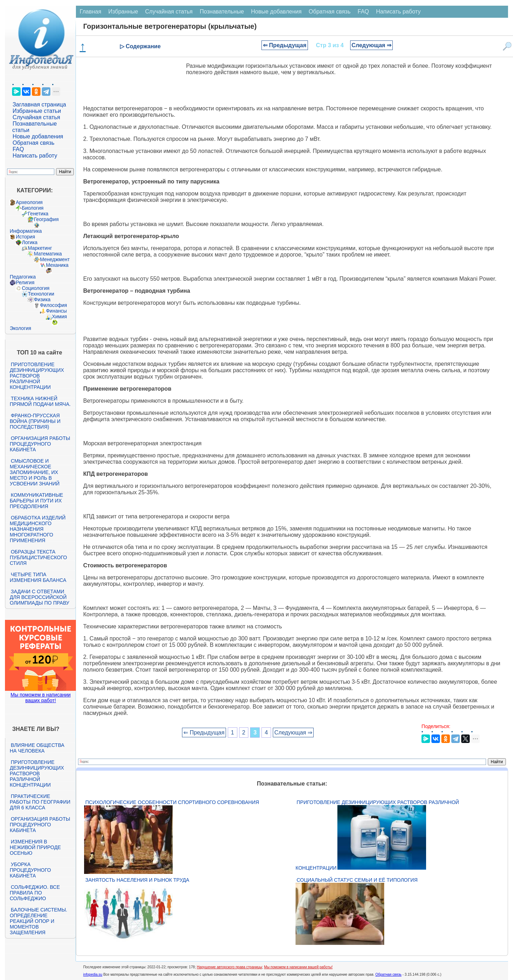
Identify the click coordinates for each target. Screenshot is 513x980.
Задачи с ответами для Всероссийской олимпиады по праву (39, 597)
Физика (42, 299)
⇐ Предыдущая (285, 45)
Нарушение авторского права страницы (230, 967)
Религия (25, 282)
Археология (29, 202)
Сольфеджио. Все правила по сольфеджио (35, 893)
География (46, 219)
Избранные (123, 12)
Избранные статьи (37, 111)
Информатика (26, 231)
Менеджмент (55, 259)
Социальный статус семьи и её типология (357, 880)
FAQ (18, 149)
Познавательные (222, 12)
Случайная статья (36, 117)
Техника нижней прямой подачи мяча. (40, 401)
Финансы (56, 311)
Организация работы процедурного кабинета (40, 444)
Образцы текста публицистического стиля (38, 557)
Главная (90, 12)
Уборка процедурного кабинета (30, 870)
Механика (57, 265)
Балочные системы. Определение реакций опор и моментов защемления (38, 921)
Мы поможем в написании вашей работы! (298, 967)
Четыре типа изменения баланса (38, 577)
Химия (59, 316)
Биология (32, 208)
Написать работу (35, 156)
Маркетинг (40, 248)
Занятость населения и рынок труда (137, 880)
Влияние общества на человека (37, 748)
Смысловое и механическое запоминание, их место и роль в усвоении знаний (34, 472)
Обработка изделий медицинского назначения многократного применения (37, 529)
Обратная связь (33, 143)
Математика (48, 254)
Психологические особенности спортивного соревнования (172, 802)
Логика (29, 242)
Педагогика (23, 277)
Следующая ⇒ (372, 45)
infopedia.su (93, 975)
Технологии (41, 294)
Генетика (38, 214)
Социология (35, 288)
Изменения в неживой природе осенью (35, 847)
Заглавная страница (39, 104)
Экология (20, 328)
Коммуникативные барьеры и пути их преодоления (36, 501)
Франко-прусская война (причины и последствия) (35, 421)
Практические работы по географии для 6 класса (40, 802)
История (25, 237)
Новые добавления (38, 136)
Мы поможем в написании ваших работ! (41, 698)
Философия (53, 305)
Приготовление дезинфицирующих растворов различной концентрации (37, 376)
